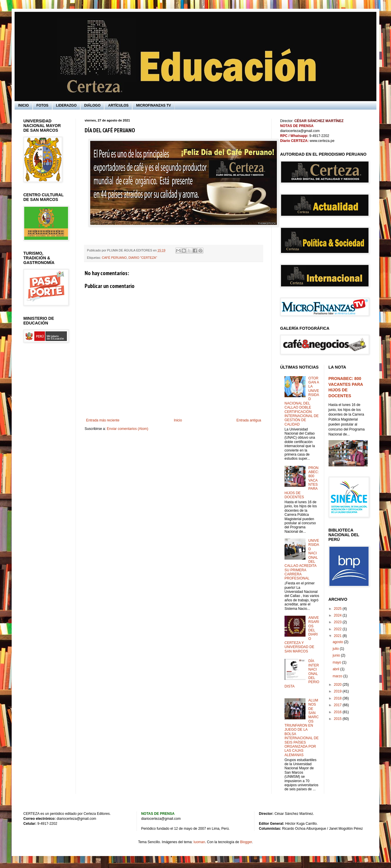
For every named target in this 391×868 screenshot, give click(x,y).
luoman (199, 842)
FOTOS (42, 105)
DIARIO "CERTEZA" (143, 258)
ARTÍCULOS (118, 105)
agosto (338, 642)
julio (336, 649)
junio (337, 655)
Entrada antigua (249, 420)
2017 (338, 705)
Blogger (246, 842)
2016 (338, 712)
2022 (338, 629)
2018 (338, 698)
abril (336, 669)
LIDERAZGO (66, 105)
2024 (338, 615)
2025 (338, 609)
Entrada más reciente (103, 420)
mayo (337, 662)
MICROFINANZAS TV (153, 105)
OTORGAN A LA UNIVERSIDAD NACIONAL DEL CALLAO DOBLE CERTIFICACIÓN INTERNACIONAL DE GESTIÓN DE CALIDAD (302, 401)
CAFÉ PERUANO (114, 258)
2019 (338, 691)
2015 (338, 719)
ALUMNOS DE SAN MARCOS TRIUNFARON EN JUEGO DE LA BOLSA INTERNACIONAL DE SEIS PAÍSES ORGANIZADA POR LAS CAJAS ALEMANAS (302, 728)
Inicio (178, 420)
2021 (338, 636)
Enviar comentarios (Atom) (128, 429)
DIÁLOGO (92, 105)
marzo (338, 676)
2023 (338, 622)
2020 (338, 685)
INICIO (23, 105)
